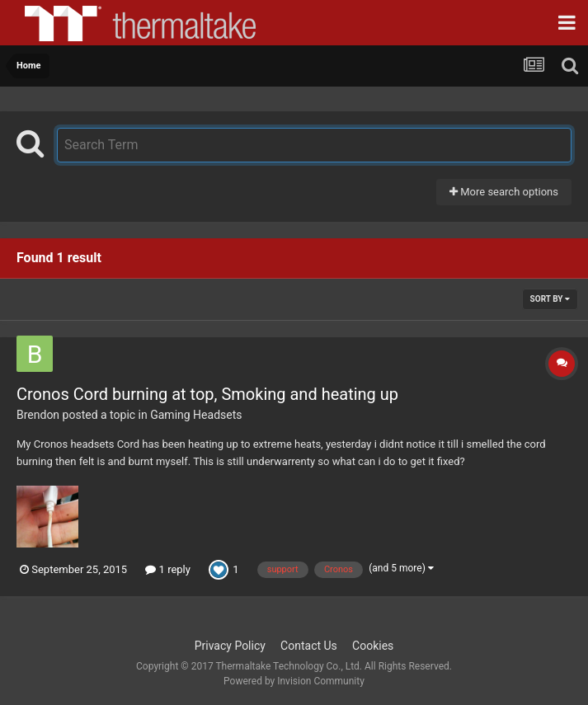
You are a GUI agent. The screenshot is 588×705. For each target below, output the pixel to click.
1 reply (168, 569)
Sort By (550, 299)
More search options (504, 192)
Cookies (373, 646)
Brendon (38, 415)
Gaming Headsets (196, 415)
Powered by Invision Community (294, 681)
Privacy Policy (230, 646)
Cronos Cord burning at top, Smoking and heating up (207, 394)
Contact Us (309, 646)
